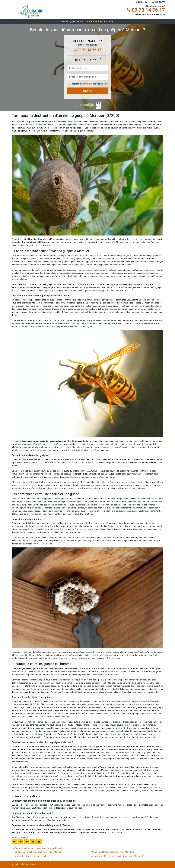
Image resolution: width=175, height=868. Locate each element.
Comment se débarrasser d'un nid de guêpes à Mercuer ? (117, 856)
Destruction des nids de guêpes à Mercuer (34, 856)
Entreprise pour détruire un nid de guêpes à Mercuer (38, 852)
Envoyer (87, 91)
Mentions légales (29, 864)
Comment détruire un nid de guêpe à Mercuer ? (113, 852)
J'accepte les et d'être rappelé (89, 84)
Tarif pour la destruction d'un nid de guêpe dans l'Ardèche (38, 848)
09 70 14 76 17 (146, 10)
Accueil (15, 864)
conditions (87, 84)
